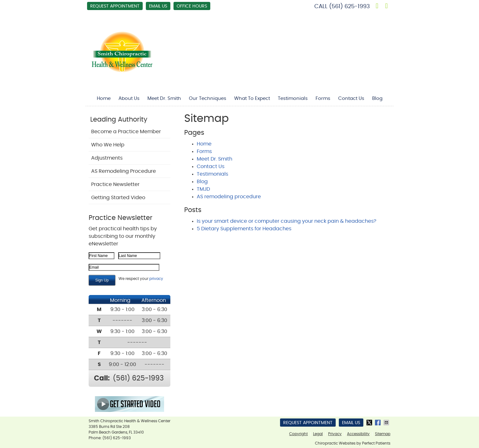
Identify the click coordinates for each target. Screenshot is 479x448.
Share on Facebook (378, 423)
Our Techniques (208, 98)
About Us (129, 98)
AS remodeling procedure (229, 197)
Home (104, 98)
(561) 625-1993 (350, 7)
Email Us (158, 6)
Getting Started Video (118, 198)
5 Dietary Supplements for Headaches (244, 229)
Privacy (335, 434)
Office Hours (192, 6)
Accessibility (358, 434)
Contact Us (351, 98)
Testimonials (293, 98)
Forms (323, 98)
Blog (377, 98)
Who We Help (108, 145)
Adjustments (107, 158)
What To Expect (252, 98)
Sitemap (383, 434)
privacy (156, 279)
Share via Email (387, 423)
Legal (318, 434)
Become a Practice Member (126, 132)
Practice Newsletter (115, 184)
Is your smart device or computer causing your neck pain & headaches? (286, 221)
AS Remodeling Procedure (124, 171)
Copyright (298, 434)
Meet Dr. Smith (164, 98)
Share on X (370, 423)
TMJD (203, 189)
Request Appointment (115, 6)
